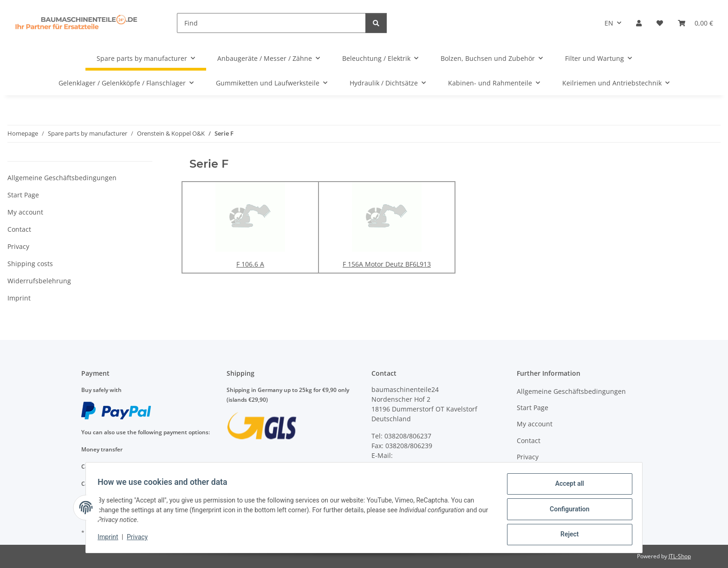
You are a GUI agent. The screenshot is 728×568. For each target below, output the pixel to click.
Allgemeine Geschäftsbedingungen (62, 178)
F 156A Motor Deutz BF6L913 (387, 264)
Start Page (23, 195)
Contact (19, 229)
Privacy (140, 539)
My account (25, 212)
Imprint (111, 539)
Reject (566, 535)
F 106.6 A (250, 264)
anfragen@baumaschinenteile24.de (427, 465)
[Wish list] (660, 23)
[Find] (271, 23)
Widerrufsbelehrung (39, 281)
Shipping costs (30, 264)
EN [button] (609, 23)
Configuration (566, 511)
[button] (639, 23)
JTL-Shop (680, 556)
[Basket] (695, 23)
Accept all (566, 487)
